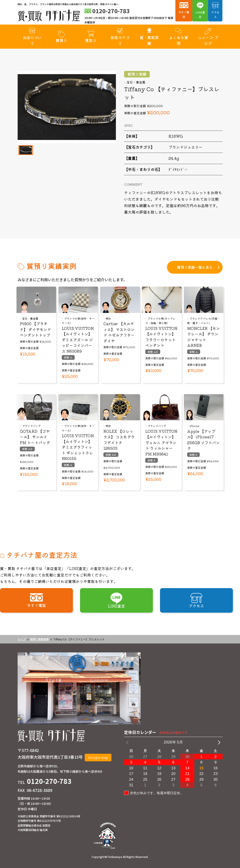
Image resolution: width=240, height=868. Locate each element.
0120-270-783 (49, 781)
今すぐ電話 (184, 14)
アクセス (215, 14)
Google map (98, 757)
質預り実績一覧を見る (195, 267)
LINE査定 (200, 14)
